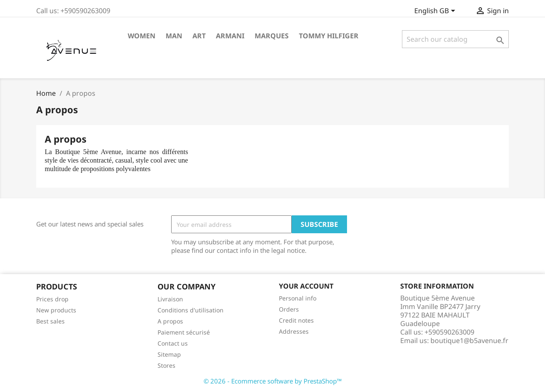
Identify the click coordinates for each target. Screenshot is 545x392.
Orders (289, 309)
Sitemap (169, 354)
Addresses (294, 331)
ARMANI (230, 36)
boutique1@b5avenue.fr (469, 340)
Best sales (50, 321)
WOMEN (142, 36)
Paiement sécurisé (184, 332)
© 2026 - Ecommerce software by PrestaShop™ (273, 381)
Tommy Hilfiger (329, 36)
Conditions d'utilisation (191, 310)
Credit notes (296, 320)
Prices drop (52, 299)
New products (56, 310)
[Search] (455, 39)
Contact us (173, 343)
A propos (170, 321)
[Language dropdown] (436, 11)
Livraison (170, 299)
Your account (306, 286)
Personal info (298, 298)
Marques (272, 36)
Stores (166, 365)
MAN (174, 36)
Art (199, 36)
